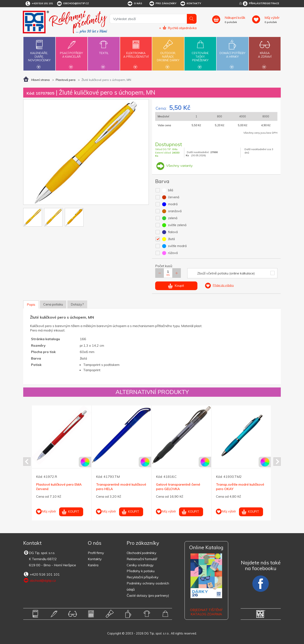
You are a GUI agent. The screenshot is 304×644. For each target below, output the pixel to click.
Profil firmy (96, 553)
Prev (27, 462)
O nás (135, 4)
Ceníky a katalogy (140, 565)
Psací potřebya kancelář (72, 52)
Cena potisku (53, 304)
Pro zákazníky (163, 4)
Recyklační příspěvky (143, 577)
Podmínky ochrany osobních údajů (148, 586)
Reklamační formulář (142, 559)
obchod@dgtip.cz (73, 4)
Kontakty (191, 4)
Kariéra (93, 565)
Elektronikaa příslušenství (136, 52)
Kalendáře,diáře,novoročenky (39, 53)
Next (277, 462)
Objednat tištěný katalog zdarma (206, 612)
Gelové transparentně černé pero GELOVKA (178, 487)
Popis (31, 304)
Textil (104, 51)
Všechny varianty (174, 166)
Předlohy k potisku (141, 571)
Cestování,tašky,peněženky (200, 53)
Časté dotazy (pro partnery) (148, 595)
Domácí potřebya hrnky (232, 52)
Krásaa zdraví (265, 52)
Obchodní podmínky (142, 553)
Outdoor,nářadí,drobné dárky (168, 53)
